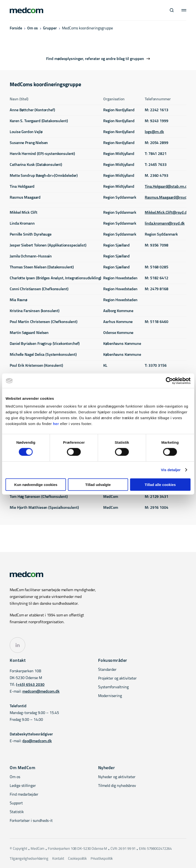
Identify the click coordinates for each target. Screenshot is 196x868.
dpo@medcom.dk (37, 741)
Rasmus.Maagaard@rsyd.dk (168, 198)
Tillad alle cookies (160, 484)
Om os (33, 28)
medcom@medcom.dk (41, 692)
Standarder (107, 670)
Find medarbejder (24, 795)
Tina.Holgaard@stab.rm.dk (167, 187)
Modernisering (110, 696)
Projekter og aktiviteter (117, 679)
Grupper (50, 28)
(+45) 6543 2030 (30, 685)
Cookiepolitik (77, 859)
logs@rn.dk (154, 132)
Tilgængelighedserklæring (29, 859)
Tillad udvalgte (98, 484)
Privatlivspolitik (102, 859)
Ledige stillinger (23, 786)
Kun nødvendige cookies (36, 484)
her (56, 423)
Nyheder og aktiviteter (117, 777)
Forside (16, 28)
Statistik (17, 812)
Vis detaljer (171, 470)
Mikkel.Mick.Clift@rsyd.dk (167, 213)
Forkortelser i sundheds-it (31, 821)
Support (16, 803)
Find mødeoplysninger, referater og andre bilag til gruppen (95, 59)
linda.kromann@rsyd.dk (165, 224)
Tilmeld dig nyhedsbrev (117, 786)
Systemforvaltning (113, 687)
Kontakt (58, 859)
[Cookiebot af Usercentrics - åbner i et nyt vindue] (169, 381)
